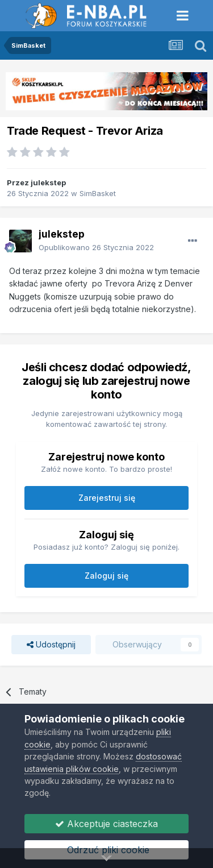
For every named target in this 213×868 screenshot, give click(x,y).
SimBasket (98, 193)
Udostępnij (51, 645)
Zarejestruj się (107, 498)
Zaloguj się (106, 576)
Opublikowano (96, 247)
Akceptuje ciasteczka (106, 824)
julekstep (48, 182)
